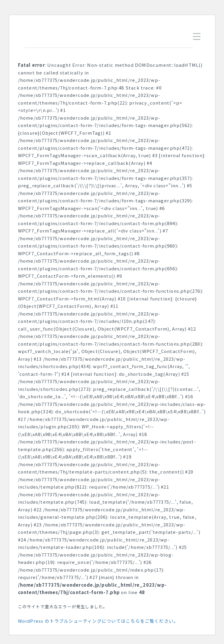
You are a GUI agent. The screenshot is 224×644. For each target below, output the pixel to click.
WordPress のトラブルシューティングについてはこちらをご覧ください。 (98, 621)
